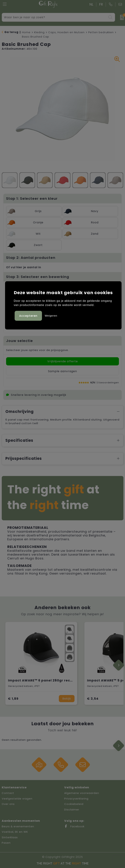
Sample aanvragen (62, 371)
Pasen (6, 843)
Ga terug (11, 32)
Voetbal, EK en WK (15, 832)
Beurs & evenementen (18, 826)
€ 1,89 (13, 699)
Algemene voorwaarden (82, 793)
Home (26, 32)
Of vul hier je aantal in (24, 267)
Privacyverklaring (76, 799)
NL (91, 4)
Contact (8, 793)
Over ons (8, 804)
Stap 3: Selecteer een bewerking (38, 277)
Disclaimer (72, 810)
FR (101, 4)
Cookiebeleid (74, 804)
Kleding (39, 32)
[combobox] (54, 17)
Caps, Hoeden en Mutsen (66, 32)
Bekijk (67, 699)
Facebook (74, 826)
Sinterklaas (10, 837)
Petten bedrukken (101, 32)
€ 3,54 (93, 699)
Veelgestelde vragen (17, 799)
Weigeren (51, 315)
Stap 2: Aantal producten (31, 258)
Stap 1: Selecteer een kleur (32, 199)
